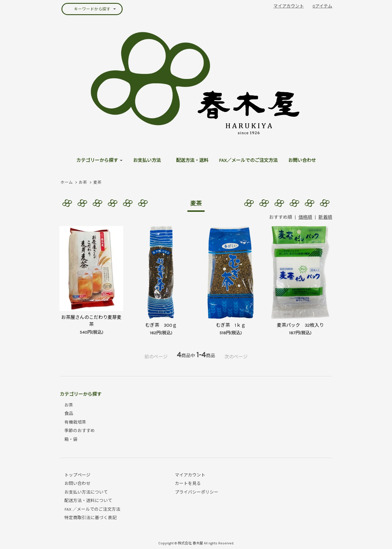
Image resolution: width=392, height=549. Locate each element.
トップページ (77, 475)
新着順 (325, 217)
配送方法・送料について (88, 501)
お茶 (83, 182)
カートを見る (188, 483)
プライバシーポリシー (197, 492)
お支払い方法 (147, 160)
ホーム (67, 182)
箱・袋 (71, 439)
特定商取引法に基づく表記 (90, 518)
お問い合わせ (302, 160)
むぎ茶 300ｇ (161, 325)
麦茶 (97, 182)
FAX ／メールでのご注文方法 (92, 509)
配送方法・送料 (192, 160)
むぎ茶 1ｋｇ (231, 325)
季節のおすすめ (80, 431)
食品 (69, 413)
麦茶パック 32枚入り (300, 325)
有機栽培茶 (75, 422)
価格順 (305, 217)
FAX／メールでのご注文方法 (248, 160)
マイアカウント (289, 6)
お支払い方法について (86, 492)
